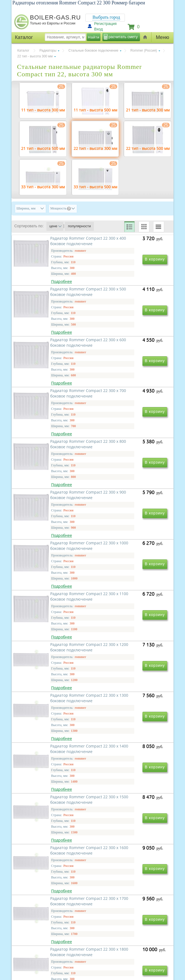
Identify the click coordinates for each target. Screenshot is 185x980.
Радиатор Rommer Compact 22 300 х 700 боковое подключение (130, 376)
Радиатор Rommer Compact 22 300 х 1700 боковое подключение (130, 772)
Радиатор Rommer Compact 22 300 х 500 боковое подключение (130, 297)
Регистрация (105, 24)
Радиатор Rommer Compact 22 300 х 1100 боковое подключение (130, 534)
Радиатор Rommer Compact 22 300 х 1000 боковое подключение (55, 534)
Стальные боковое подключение (93, 51)
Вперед (115, 872)
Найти (94, 37)
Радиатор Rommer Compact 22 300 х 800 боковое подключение (55, 455)
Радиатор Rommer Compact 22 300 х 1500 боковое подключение (130, 692)
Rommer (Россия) (144, 51)
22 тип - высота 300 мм (35, 56)
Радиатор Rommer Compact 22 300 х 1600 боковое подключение (55, 772)
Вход (99, 29)
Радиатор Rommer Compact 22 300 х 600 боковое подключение (55, 376)
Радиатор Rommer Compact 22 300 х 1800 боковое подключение (55, 851)
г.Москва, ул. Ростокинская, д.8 (43, 934)
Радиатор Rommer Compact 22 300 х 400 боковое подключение (55, 297)
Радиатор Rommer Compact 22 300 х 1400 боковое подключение (55, 692)
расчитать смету (123, 37)
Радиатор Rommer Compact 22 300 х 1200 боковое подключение (55, 613)
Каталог (23, 51)
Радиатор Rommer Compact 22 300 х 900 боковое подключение (130, 455)
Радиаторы (48, 51)
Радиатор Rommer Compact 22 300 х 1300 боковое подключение (130, 613)
